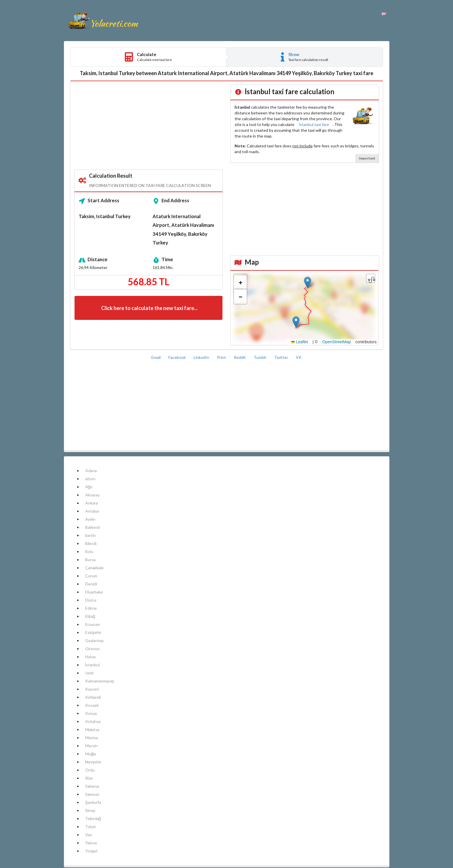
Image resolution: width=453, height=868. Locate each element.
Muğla (91, 754)
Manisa (92, 738)
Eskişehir (93, 632)
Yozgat (91, 851)
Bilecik (91, 543)
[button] (308, 282)
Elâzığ (90, 616)
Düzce (91, 600)
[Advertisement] (149, 126)
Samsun (92, 794)
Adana (91, 471)
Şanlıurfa (93, 802)
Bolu (89, 551)
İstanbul (93, 665)
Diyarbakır (94, 592)
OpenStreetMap (337, 342)
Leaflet (300, 342)
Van (89, 835)
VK (299, 357)
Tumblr (260, 357)
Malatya (92, 729)
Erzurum (93, 624)
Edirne (91, 608)
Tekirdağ (93, 818)
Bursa (90, 560)
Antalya (92, 511)
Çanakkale (94, 568)
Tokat (91, 827)
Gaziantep (94, 640)
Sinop (90, 810)
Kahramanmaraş (100, 681)
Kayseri (92, 689)
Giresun (92, 649)
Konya (91, 713)
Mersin (91, 746)
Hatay (91, 657)
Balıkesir (93, 527)
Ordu (90, 770)
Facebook (178, 357)
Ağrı (89, 487)
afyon (90, 479)
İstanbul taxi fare (314, 124)
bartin (91, 535)
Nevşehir (93, 762)
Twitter (282, 357)
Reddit (240, 357)
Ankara (92, 503)
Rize (89, 778)
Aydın (90, 519)
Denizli (91, 584)
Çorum (91, 576)
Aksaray (92, 495)
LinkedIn (202, 357)
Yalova (91, 843)
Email (156, 357)
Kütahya (93, 721)
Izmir (90, 673)
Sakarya (92, 786)
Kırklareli (93, 697)
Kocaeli (92, 705)
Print (222, 357)
